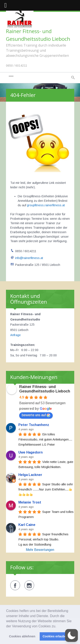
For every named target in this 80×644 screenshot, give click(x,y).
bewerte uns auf (36, 415)
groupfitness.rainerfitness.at (46, 205)
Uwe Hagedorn (31, 452)
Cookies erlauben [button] (55, 636)
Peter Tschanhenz (34, 425)
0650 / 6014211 (17, 66)
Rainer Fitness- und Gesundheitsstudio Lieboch (45, 389)
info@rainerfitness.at (29, 258)
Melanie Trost (30, 502)
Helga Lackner (30, 475)
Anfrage (15, 335)
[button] (58, 626)
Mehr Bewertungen (40, 550)
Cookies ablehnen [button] (22, 636)
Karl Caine (27, 525)
